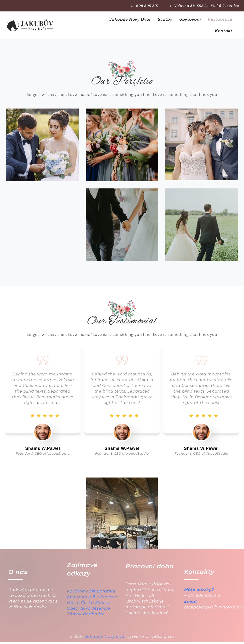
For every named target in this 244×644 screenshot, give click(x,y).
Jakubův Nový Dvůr (130, 19)
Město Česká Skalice (89, 605)
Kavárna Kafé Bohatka (91, 593)
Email (191, 604)
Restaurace (220, 19)
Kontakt (224, 31)
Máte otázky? (199, 592)
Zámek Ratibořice (86, 616)
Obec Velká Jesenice (89, 610)
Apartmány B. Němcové (92, 599)
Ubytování (190, 19)
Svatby (165, 19)
